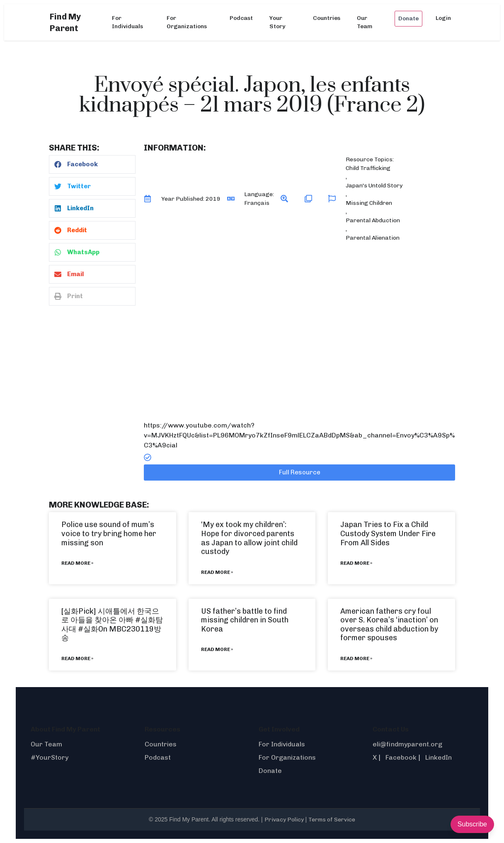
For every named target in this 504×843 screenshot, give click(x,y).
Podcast (241, 18)
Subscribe (472, 824)
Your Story (277, 22)
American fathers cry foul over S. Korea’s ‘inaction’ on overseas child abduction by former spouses (389, 625)
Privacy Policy (284, 820)
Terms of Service (332, 820)
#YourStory (50, 757)
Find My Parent (65, 22)
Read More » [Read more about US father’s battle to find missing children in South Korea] (217, 649)
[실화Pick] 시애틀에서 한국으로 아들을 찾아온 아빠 (110, 616)
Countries (327, 18)
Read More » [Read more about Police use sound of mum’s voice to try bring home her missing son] (77, 563)
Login (443, 18)
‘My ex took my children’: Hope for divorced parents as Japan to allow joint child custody (249, 538)
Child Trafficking (368, 168)
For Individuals (127, 22)
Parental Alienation (373, 238)
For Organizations (187, 22)
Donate (408, 18)
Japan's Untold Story (374, 186)
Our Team (365, 22)
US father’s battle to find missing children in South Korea (245, 620)
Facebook (401, 757)
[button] (92, 164)
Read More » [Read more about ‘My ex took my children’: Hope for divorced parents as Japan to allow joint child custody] (217, 572)
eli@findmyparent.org (407, 744)
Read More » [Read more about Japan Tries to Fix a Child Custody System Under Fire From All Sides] (356, 563)
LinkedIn (439, 757)
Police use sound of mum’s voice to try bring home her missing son (109, 533)
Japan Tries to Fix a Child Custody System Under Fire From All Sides (388, 533)
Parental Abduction (373, 220)
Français (257, 203)
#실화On (93, 629)
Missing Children (369, 203)
